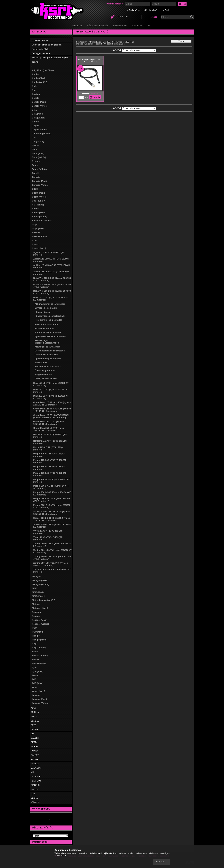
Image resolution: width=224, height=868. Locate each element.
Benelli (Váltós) (40, 106)
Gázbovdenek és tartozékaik (50, 316)
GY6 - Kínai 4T (39, 201)
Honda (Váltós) (40, 217)
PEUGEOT (36, 781)
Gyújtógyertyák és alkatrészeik (50, 336)
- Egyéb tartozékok (40, 49)
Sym (34, 667)
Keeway (36, 232)
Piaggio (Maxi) (39, 640)
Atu (34, 90)
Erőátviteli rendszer (45, 328)
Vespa (35, 687)
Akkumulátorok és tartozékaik (50, 304)
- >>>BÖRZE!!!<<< (40, 40)
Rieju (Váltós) (39, 648)
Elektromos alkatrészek (47, 325)
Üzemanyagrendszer (45, 370)
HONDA (35, 751)
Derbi (35, 149)
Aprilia (35, 74)
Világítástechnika (43, 374)
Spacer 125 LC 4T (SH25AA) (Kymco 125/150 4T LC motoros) (52, 513)
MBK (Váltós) (39, 596)
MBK (35, 588)
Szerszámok (41, 363)
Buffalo (36, 122)
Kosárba (97, 97)
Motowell (37, 604)
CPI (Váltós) (38, 141)
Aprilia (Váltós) (40, 82)
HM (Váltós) (38, 205)
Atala (35, 86)
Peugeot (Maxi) (40, 620)
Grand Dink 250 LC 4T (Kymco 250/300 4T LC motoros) (49, 429)
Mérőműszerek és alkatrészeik (50, 351)
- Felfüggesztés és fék (41, 53)
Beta (34, 110)
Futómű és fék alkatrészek (48, 332)
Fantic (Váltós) (39, 169)
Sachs (35, 652)
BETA (33, 725)
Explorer (36, 161)
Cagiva (36, 126)
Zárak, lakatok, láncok (46, 378)
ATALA (34, 716)
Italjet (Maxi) (38, 228)
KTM (34, 240)
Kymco (36, 244)
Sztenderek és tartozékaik (48, 367)
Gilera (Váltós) (39, 197)
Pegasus (36, 612)
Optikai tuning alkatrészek (48, 359)
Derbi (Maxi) (38, 153)
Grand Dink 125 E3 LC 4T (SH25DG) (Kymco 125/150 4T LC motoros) (51, 416)
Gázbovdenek (43, 312)
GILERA (35, 746)
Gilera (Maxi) (38, 193)
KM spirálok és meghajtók (49, 320)
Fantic (35, 165)
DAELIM (35, 738)
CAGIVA (35, 729)
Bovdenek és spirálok (46, 308)
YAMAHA (35, 802)
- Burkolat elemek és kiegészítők (46, 45)
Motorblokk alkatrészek (47, 355)
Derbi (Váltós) (39, 157)
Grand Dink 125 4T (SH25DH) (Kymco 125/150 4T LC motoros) (52, 410)
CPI (34, 137)
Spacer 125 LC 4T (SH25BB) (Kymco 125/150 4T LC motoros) (52, 519)
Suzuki (35, 659)
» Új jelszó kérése (151, 10)
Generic (36, 177)
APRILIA (35, 712)
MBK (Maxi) (38, 592)
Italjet (35, 224)
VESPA (34, 798)
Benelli (36, 98)
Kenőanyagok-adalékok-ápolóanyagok (47, 342)
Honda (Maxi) (39, 213)
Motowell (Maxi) (40, 608)
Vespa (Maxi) (39, 691)
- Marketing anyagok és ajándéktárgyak (49, 58)
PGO (34, 628)
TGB (34, 679)
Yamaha (36, 695)
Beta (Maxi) (38, 114)
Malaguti (36, 576)
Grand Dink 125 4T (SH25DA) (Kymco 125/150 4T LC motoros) (52, 404)
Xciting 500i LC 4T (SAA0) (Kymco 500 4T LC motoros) (51, 564)
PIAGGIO (35, 785)
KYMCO (35, 764)
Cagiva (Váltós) (40, 130)
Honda (35, 209)
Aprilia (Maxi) (39, 78)
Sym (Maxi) (38, 671)
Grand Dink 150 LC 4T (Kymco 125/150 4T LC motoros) (49, 423)
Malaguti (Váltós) (41, 584)
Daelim (36, 145)
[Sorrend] (139, 50)
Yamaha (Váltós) (40, 703)
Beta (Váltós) (39, 118)
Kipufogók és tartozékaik (47, 347)
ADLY (33, 708)
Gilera (35, 189)
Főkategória (81, 42)
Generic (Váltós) (40, 185)
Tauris (35, 675)
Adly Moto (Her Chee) (43, 70)
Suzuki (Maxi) (39, 663)
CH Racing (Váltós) (42, 134)
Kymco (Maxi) (39, 248)
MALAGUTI (36, 768)
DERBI (34, 742)
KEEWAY (35, 759)
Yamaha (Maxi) (39, 699)
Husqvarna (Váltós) (42, 221)
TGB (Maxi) (38, 683)
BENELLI (35, 721)
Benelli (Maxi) (39, 102)
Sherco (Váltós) (40, 656)
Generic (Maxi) (39, 181)
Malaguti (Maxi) (40, 580)
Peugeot (36, 616)
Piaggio (36, 636)
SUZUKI (35, 789)
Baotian (36, 94)
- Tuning (35, 62)
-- (31, 66)
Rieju (35, 644)
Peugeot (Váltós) (41, 624)
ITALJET (35, 755)
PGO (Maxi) (38, 632)
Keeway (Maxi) (39, 236)
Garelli (35, 173)
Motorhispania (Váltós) (44, 600)
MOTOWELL (37, 776)
